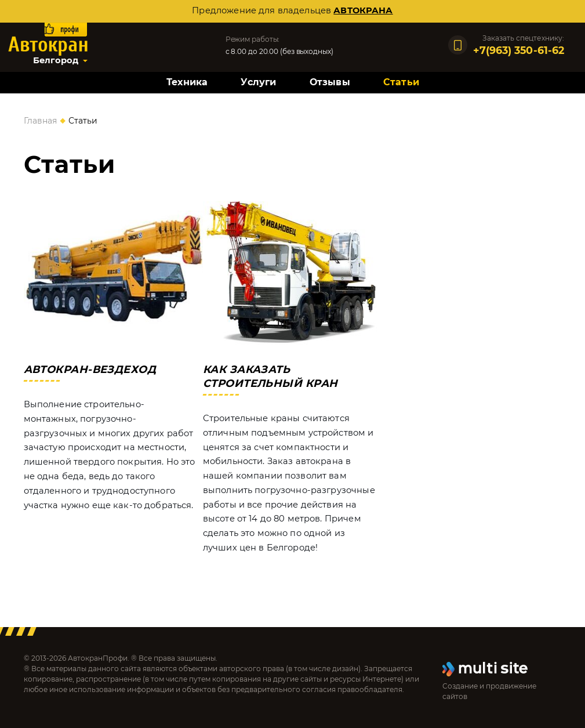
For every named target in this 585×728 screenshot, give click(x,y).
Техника (187, 82)
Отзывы (330, 82)
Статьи (401, 82)
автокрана (363, 10)
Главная (40, 121)
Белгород (56, 60)
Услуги (258, 82)
